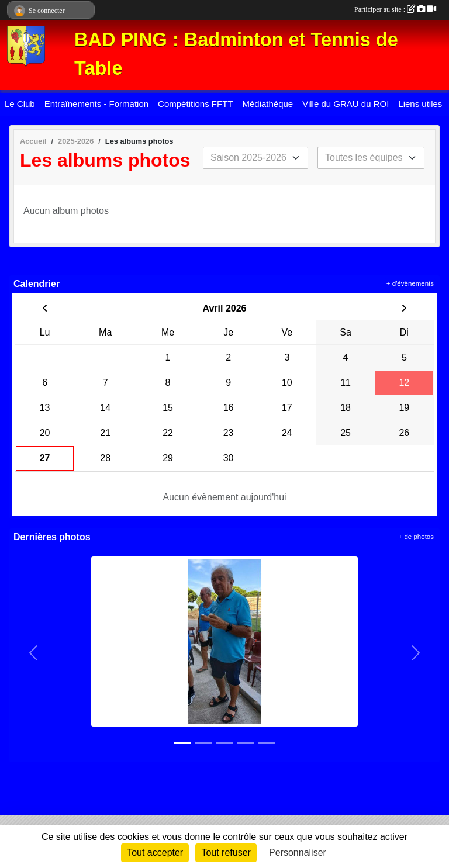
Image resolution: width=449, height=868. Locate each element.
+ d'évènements (410, 283)
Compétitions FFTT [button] (195, 104)
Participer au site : (395, 9)
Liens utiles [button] (420, 104)
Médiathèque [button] (267, 104)
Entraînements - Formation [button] (96, 104)
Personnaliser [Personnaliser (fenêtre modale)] (298, 853)
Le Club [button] (20, 104)
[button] (34, 653)
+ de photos (416, 537)
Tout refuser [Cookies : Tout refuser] (226, 853)
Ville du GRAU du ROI (346, 104)
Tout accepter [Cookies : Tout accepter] (155, 853)
